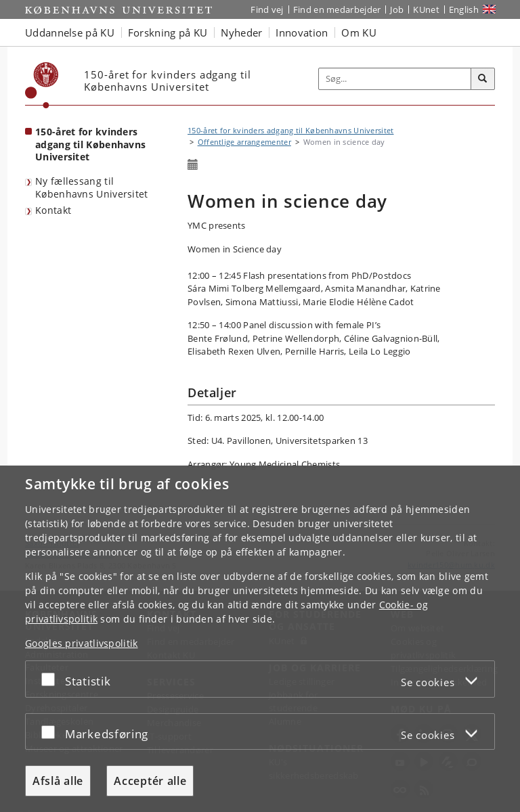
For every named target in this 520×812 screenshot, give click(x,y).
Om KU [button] (359, 32)
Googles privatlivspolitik (82, 643)
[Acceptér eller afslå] (51, 679)
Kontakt (53, 210)
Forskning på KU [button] (168, 32)
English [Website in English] (464, 9)
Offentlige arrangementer (244, 142)
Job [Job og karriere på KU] (397, 9)
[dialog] (260, 639)
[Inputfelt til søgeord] (395, 79)
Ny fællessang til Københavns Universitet (92, 187)
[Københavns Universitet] (42, 85)
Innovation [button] (302, 32)
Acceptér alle (150, 781)
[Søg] (483, 79)
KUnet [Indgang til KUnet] (426, 9)
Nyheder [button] (241, 32)
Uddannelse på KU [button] (70, 32)
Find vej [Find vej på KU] (267, 9)
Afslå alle (58, 781)
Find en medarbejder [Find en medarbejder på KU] (337, 9)
